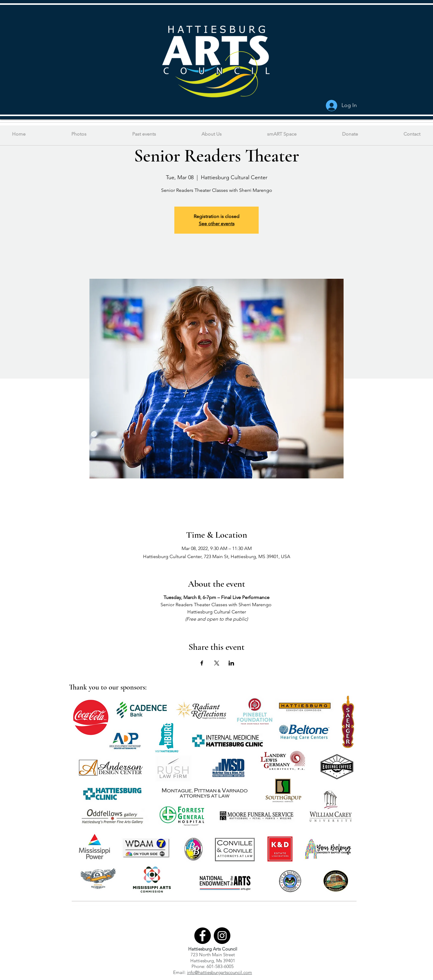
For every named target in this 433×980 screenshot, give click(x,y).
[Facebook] (202, 936)
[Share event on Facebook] (202, 663)
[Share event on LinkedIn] (231, 663)
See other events (217, 224)
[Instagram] (222, 936)
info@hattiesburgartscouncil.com (220, 972)
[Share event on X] (217, 663)
